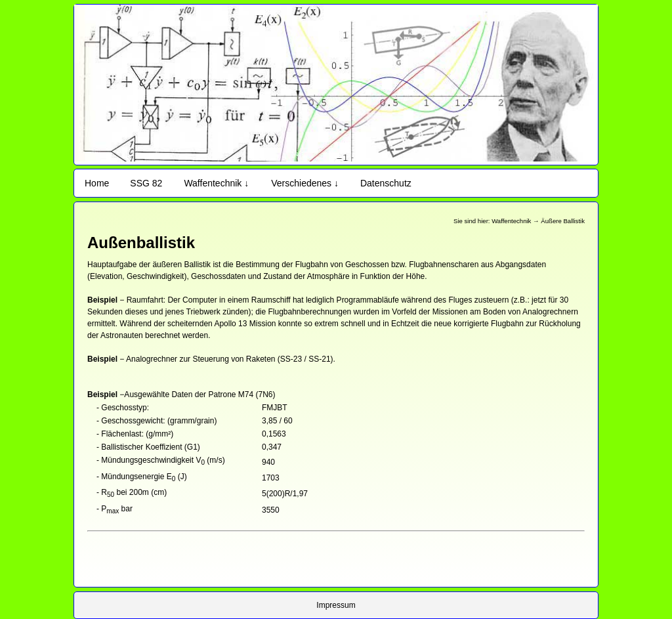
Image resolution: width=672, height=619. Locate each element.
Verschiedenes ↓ (305, 183)
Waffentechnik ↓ (216, 183)
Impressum (336, 605)
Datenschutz (386, 183)
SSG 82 (146, 183)
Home (97, 183)
